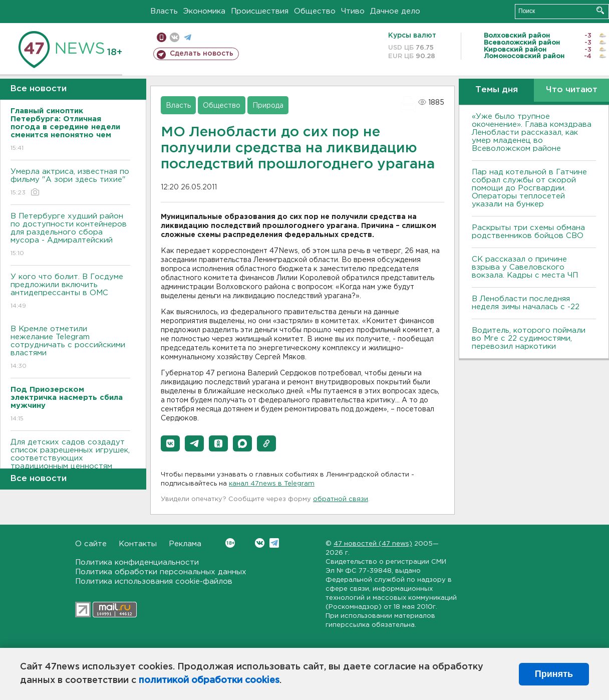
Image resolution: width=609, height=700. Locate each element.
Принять (554, 674)
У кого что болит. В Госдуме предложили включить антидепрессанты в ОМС (70, 292)
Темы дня (497, 90)
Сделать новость (202, 54)
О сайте (91, 544)
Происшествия (260, 11)
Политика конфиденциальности (137, 562)
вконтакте (175, 37)
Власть (164, 11)
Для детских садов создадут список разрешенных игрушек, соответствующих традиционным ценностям (70, 461)
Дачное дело (395, 11)
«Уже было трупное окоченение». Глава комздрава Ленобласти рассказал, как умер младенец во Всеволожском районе (532, 133)
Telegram (274, 543)
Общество (315, 11)
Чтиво (353, 11)
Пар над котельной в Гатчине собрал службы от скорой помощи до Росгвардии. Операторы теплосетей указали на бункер (529, 188)
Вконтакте (230, 543)
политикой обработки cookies (209, 680)
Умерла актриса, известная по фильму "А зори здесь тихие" (70, 183)
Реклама (185, 544)
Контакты (138, 544)
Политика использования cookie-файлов (154, 581)
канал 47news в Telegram (272, 484)
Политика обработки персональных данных (161, 572)
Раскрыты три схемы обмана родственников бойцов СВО (528, 232)
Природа (268, 106)
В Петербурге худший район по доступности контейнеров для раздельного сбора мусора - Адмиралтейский (70, 235)
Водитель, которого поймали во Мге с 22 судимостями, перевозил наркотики (529, 338)
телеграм (188, 37)
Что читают (572, 90)
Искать (600, 10)
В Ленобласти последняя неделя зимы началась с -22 (526, 303)
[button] (170, 443)
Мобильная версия (162, 37)
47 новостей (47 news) (373, 544)
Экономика (204, 11)
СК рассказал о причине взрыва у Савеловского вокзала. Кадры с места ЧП (525, 267)
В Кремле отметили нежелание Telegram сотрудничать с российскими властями (70, 348)
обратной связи (341, 499)
